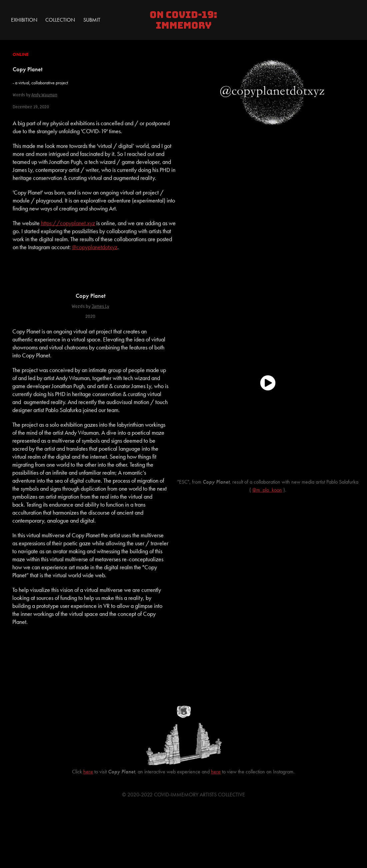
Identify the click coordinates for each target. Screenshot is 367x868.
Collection (60, 20)
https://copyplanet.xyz (68, 223)
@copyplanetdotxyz (95, 247)
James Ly (100, 306)
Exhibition (24, 20)
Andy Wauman (44, 94)
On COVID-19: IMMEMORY (184, 20)
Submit (92, 20)
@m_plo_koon (267, 490)
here (88, 772)
